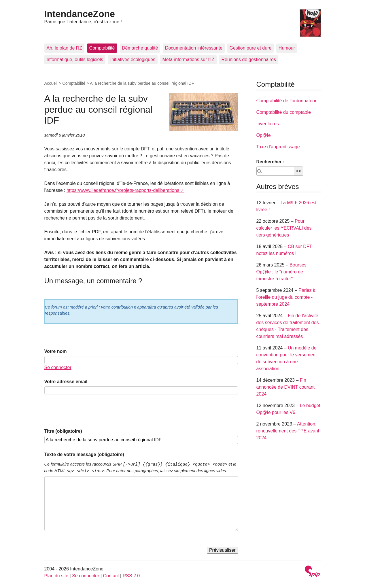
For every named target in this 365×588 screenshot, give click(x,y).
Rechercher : (271, 162)
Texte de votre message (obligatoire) (84, 454)
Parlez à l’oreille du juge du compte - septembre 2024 (286, 297)
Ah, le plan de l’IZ (65, 48)
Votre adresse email (66, 382)
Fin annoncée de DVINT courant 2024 (286, 387)
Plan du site (56, 576)
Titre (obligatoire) (63, 431)
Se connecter (58, 367)
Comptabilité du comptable (284, 112)
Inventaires (268, 124)
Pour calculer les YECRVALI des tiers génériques (284, 228)
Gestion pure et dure (251, 48)
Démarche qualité (140, 48)
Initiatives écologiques (133, 59)
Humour (287, 48)
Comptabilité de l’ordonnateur (286, 101)
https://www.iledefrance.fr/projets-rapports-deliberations (123, 190)
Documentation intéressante (194, 48)
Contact (111, 576)
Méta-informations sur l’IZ (189, 59)
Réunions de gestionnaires (248, 59)
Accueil (51, 83)
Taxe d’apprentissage (278, 147)
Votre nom (56, 351)
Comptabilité (102, 48)
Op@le (264, 135)
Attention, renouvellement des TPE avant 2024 (288, 431)
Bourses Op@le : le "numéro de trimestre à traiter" (281, 272)
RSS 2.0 (131, 576)
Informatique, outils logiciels (75, 59)
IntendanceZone (80, 14)
